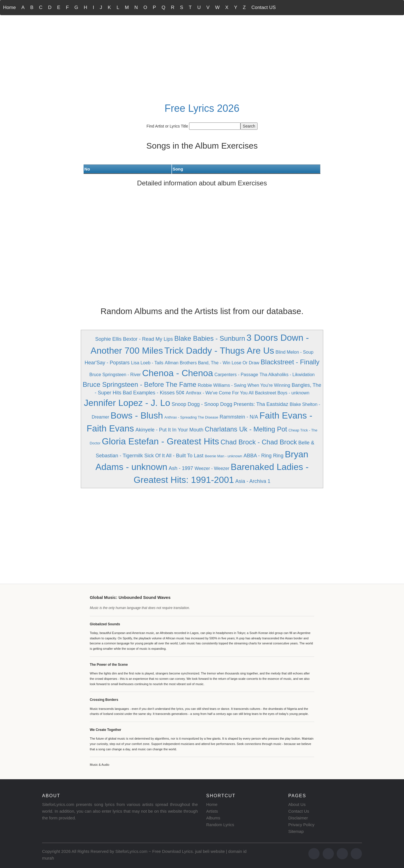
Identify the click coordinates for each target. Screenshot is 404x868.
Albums (213, 818)
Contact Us (299, 811)
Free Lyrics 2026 (202, 108)
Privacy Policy (301, 825)
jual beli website (210, 851)
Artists (212, 811)
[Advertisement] (202, 58)
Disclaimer (298, 818)
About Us (297, 804)
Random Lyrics (220, 825)
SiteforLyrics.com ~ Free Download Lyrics (154, 851)
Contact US (264, 7)
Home (9, 7)
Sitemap (296, 831)
